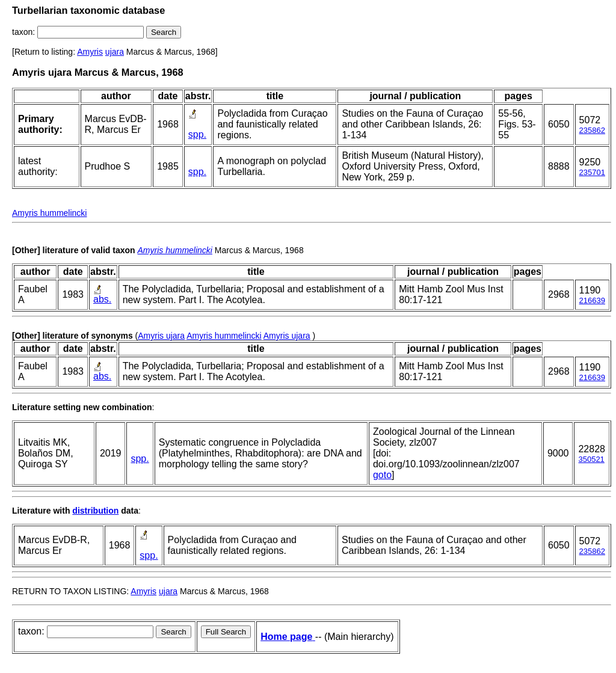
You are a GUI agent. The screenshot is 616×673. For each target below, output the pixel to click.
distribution (95, 511)
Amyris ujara (161, 336)
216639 (592, 300)
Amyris (90, 52)
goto (382, 475)
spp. (197, 134)
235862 (592, 130)
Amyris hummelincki (49, 213)
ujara (115, 52)
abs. (102, 299)
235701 (592, 172)
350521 (591, 459)
